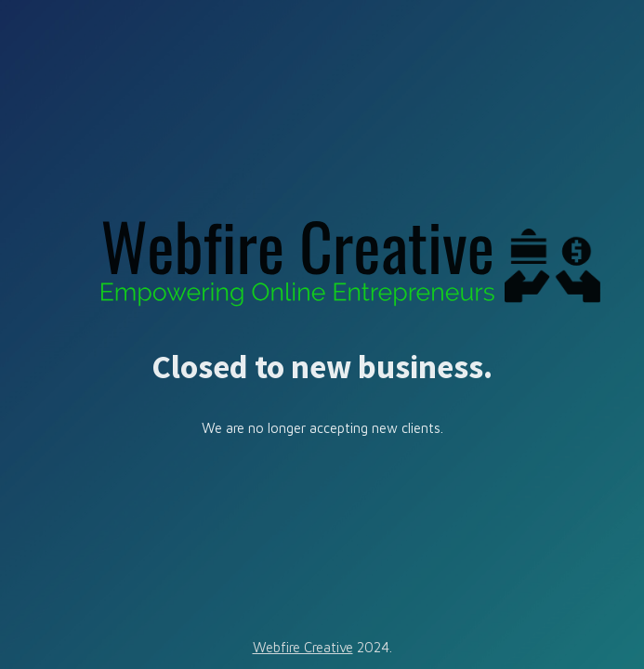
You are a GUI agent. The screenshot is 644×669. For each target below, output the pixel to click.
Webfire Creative (303, 647)
